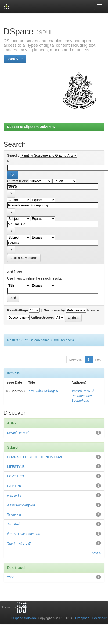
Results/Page (18, 310)
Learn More (15, 59)
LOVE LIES (16, 476)
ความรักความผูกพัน (21, 505)
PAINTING (15, 486)
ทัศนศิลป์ (14, 524)
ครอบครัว (14, 495)
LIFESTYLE (16, 467)
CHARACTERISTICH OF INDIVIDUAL (35, 457)
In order (94, 310)
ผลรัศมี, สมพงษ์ (83, 391)
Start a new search (24, 258)
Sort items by (54, 310)
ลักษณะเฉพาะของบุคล (23, 534)
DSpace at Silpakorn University (31, 127)
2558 (11, 577)
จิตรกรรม (14, 515)
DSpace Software (24, 618)
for (9, 161)
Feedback (99, 618)
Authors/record (42, 318)
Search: (13, 155)
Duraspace (81, 618)
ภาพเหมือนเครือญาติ (43, 391)
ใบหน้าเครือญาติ (19, 543)
